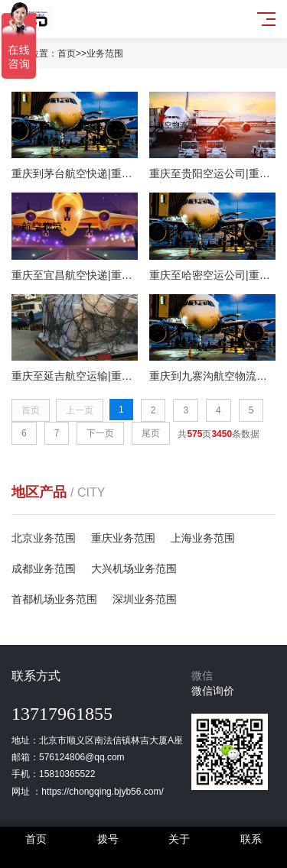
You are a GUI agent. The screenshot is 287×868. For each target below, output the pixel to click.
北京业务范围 (44, 538)
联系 (251, 839)
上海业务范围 (203, 538)
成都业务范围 (44, 568)
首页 (67, 53)
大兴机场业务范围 (134, 568)
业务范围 (105, 53)
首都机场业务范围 (54, 599)
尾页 (151, 433)
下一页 (100, 433)
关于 (179, 839)
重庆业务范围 (123, 538)
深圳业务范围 (145, 599)
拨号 (108, 839)
